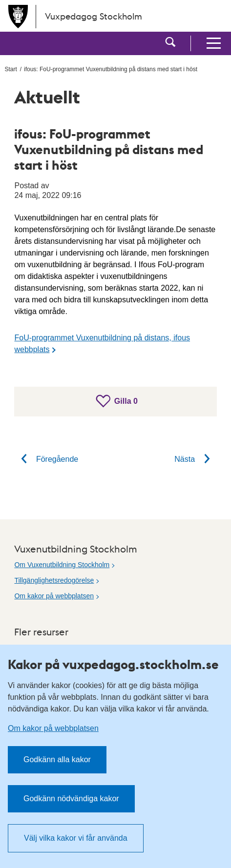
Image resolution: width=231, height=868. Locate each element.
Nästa (195, 459)
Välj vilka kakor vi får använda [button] (76, 838)
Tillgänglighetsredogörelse (54, 580)
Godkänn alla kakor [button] (57, 759)
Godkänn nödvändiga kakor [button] (71, 799)
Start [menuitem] (10, 69)
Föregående (46, 459)
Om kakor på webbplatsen (54, 596)
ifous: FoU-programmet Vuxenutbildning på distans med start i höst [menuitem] (111, 69)
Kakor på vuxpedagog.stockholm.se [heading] (113, 664)
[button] (170, 43)
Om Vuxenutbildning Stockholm (62, 565)
